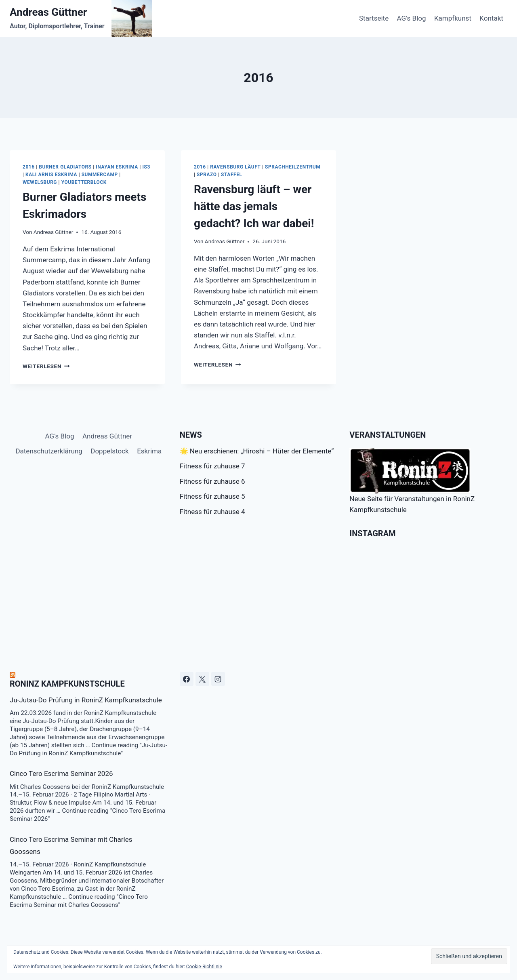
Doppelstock (109, 451)
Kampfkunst (453, 18)
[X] (202, 679)
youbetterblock (84, 182)
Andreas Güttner (53, 232)
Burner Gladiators (65, 167)
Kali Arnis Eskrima (51, 175)
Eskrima (149, 451)
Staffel (231, 175)
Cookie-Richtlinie (204, 967)
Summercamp (100, 175)
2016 (29, 167)
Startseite (374, 18)
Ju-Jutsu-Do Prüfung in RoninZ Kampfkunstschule (86, 700)
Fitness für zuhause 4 (212, 512)
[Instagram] (218, 679)
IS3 (146, 167)
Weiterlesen (46, 366)
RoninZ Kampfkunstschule (67, 684)
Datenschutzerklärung (49, 451)
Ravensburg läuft (235, 167)
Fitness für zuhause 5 (212, 496)
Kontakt (491, 18)
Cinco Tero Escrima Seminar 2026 (61, 773)
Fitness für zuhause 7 (212, 466)
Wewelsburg (40, 182)
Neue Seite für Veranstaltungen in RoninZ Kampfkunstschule (412, 481)
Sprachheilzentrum (293, 167)
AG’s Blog (412, 18)
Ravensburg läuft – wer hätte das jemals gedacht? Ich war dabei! (254, 206)
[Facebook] (187, 679)
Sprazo (207, 175)
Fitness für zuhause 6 (212, 481)
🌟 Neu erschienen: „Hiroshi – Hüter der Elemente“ (257, 451)
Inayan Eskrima (117, 167)
